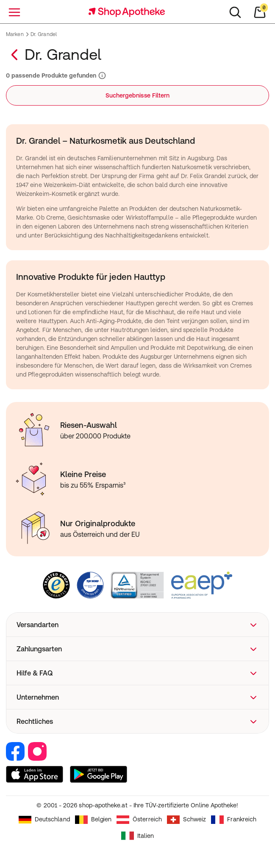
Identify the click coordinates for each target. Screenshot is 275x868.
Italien (138, 836)
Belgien (93, 820)
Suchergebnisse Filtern (138, 95)
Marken (15, 34)
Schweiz (187, 820)
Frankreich (234, 820)
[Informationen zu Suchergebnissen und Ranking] (101, 76)
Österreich (139, 820)
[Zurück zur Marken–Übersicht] (15, 55)
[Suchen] (235, 12)
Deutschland (44, 820)
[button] (137, 625)
